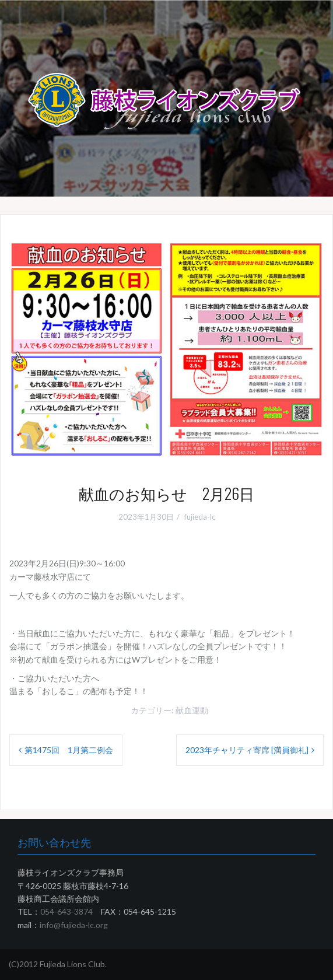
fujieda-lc (200, 517)
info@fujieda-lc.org (74, 925)
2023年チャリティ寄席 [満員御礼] (247, 750)
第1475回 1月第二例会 (69, 750)
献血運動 (192, 710)
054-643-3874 (66, 911)
